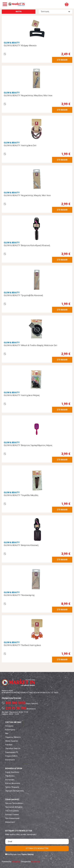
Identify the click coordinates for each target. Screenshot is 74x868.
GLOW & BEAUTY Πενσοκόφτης (19, 595)
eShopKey (16, 862)
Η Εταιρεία (9, 726)
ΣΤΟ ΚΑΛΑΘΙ (62, 60)
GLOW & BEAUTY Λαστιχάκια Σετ (20, 145)
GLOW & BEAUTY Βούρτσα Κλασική (21, 545)
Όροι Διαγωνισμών (12, 818)
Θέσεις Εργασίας (12, 741)
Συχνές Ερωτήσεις (12, 772)
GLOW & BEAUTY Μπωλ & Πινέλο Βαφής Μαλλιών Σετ (31, 345)
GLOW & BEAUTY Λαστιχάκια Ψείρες (22, 395)
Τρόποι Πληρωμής (12, 787)
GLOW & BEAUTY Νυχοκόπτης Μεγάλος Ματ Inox (28, 95)
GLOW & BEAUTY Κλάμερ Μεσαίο (20, 45)
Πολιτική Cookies (12, 811)
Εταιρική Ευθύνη (11, 756)
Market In (16, 4)
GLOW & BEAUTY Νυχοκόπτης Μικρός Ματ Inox (27, 195)
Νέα (7, 733)
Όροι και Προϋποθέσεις (14, 803)
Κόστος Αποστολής (13, 783)
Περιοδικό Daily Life (13, 748)
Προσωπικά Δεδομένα (14, 807)
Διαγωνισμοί (10, 822)
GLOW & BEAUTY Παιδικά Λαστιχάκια (22, 645)
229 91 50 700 (14, 708)
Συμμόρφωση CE (12, 752)
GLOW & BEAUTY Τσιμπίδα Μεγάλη (21, 495)
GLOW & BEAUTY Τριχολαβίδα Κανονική (23, 295)
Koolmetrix (35, 862)
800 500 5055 (14, 703)
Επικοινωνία (10, 760)
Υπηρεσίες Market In (13, 737)
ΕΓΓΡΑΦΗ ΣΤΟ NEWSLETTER (37, 848)
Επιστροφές (10, 780)
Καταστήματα (10, 730)
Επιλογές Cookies (12, 815)
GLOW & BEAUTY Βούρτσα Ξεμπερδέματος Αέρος (28, 445)
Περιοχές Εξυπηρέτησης (15, 791)
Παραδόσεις (10, 776)
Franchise (9, 745)
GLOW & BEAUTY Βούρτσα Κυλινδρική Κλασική (27, 245)
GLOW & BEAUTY (12, 43)
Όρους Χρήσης (28, 854)
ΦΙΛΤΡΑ (19, 12)
